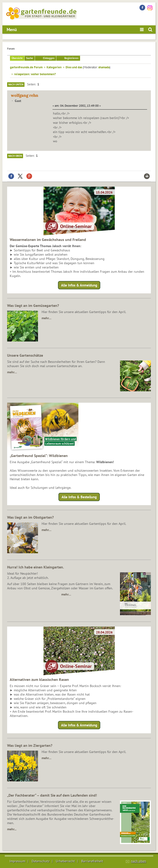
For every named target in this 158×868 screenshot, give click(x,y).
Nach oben (15, 156)
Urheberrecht (65, 861)
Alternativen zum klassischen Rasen (39, 679)
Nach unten (16, 84)
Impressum (17, 861)
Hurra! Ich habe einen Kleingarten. (36, 567)
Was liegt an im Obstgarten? (30, 517)
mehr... (12, 829)
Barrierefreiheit (92, 861)
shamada (104, 67)
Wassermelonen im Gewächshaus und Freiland (48, 240)
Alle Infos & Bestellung (79, 497)
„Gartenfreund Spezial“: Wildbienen (39, 456)
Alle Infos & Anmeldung (79, 285)
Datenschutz (41, 861)
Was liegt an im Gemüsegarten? (33, 305)
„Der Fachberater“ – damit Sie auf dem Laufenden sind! (52, 795)
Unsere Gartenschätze (25, 355)
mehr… (46, 318)
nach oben (139, 861)
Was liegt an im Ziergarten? (30, 745)
